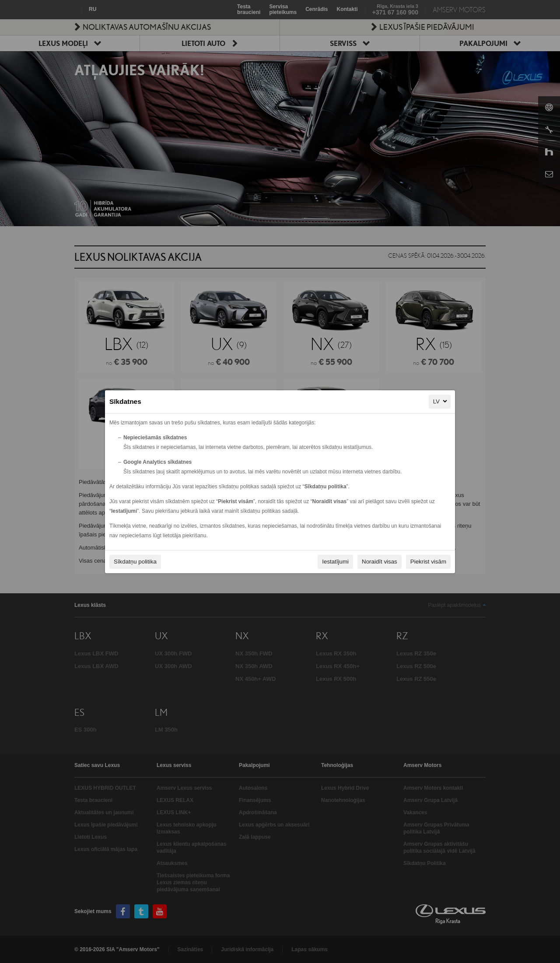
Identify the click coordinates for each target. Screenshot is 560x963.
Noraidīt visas (380, 562)
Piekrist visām (428, 562)
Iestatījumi (335, 562)
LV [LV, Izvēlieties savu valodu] (441, 401)
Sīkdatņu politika (135, 562)
